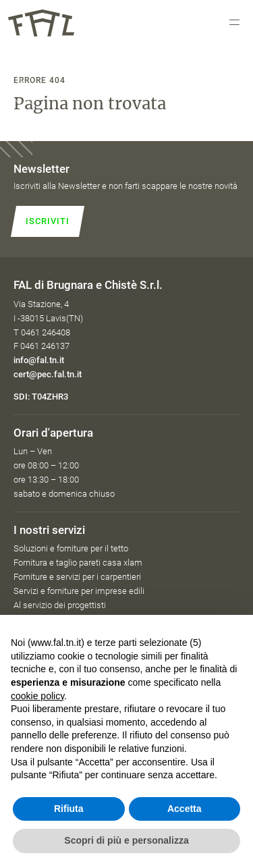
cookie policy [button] (37, 696)
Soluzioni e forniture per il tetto (71, 548)
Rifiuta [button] (69, 809)
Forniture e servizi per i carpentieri (77, 577)
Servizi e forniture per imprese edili (79, 591)
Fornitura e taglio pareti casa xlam (78, 563)
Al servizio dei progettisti (60, 605)
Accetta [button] (185, 809)
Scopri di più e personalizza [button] (126, 840)
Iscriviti (48, 221)
